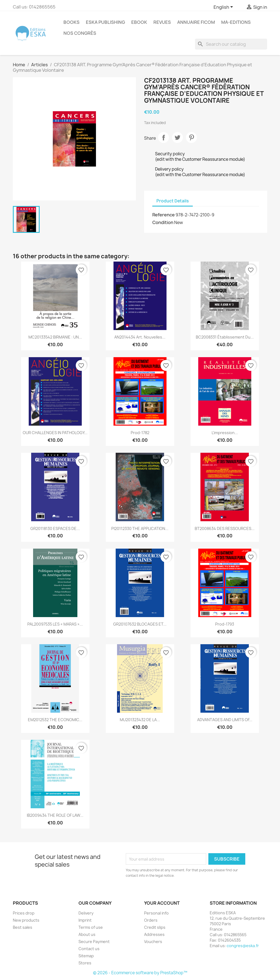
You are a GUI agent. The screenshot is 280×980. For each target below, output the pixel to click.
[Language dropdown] (224, 7)
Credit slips (155, 927)
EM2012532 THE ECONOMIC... (55, 720)
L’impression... (225, 433)
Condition (163, 222)
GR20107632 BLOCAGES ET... (140, 624)
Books (72, 22)
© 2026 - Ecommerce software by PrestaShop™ (140, 973)
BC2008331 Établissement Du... (225, 337)
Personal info (156, 913)
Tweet (177, 137)
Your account (162, 903)
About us (87, 934)
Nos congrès (80, 33)
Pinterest (191, 137)
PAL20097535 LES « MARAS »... (55, 624)
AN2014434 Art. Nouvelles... (140, 337)
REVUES (162, 22)
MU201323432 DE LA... (140, 720)
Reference (164, 215)
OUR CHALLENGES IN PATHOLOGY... (55, 433)
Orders (151, 920)
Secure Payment (94, 942)
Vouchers (153, 942)
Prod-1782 (140, 433)
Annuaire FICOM (196, 22)
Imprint (85, 920)
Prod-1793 (225, 624)
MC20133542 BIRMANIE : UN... (55, 337)
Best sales (23, 927)
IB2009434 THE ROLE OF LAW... (55, 815)
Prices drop (24, 913)
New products (26, 920)
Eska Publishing (105, 22)
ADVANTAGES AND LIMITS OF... (225, 720)
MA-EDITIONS (236, 22)
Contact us (89, 949)
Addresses (154, 934)
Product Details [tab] (173, 201)
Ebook (139, 22)
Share (164, 137)
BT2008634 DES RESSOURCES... (225, 528)
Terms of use (91, 927)
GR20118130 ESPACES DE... (55, 528)
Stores (85, 963)
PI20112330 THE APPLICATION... (140, 528)
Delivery (86, 913)
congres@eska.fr (243, 946)
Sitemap (86, 956)
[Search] (231, 44)
